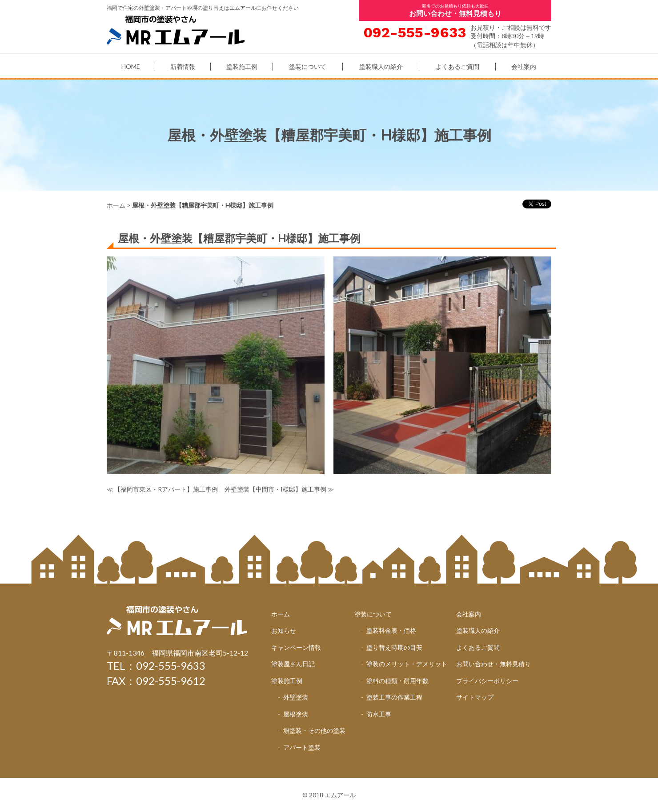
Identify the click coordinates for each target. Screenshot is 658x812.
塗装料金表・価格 (391, 630)
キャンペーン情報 (296, 647)
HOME (131, 66)
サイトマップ (475, 697)
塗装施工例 (242, 66)
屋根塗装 (296, 714)
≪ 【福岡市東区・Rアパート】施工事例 (162, 489)
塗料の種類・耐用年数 (397, 681)
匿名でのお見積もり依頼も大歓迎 (455, 10)
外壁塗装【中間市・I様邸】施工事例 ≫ (279, 489)
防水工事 (379, 714)
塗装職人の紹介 (381, 66)
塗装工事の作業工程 (394, 697)
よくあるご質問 (457, 66)
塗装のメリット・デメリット (407, 664)
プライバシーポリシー (487, 681)
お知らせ (284, 630)
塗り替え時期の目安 (394, 647)
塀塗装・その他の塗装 (314, 730)
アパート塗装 (302, 747)
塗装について (308, 66)
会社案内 (524, 66)
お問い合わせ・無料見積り (493, 664)
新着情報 (183, 66)
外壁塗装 (296, 697)
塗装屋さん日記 (293, 664)
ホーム (116, 205)
